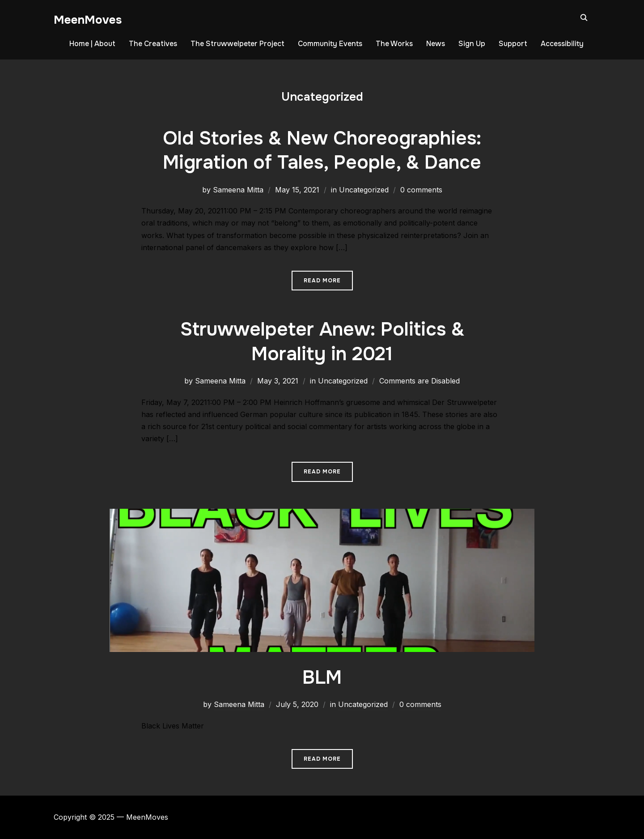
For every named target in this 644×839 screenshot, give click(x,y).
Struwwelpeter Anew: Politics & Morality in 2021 (322, 342)
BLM (322, 677)
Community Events (330, 44)
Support (513, 44)
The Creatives (153, 44)
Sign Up (472, 44)
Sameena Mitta (238, 190)
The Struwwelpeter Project (237, 44)
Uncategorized (364, 190)
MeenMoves (88, 20)
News (436, 44)
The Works (394, 44)
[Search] (584, 17)
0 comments (421, 190)
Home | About (92, 44)
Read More (322, 281)
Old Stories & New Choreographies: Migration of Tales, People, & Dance (322, 151)
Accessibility (562, 44)
